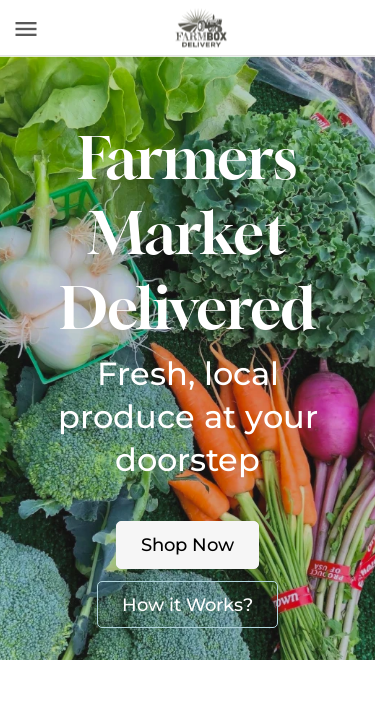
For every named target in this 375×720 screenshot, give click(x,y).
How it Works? (187, 605)
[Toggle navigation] (26, 29)
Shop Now (187, 545)
